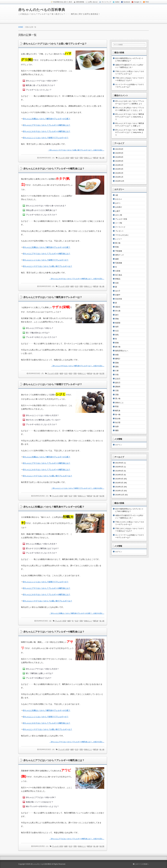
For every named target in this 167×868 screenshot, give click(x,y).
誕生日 (118, 383)
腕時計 (118, 359)
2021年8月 (119, 149)
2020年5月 (119, 153)
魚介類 (102, 373)
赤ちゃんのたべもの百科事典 (42, 10)
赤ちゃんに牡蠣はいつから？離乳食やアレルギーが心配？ (47, 457)
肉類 (117, 355)
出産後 (118, 271)
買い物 (118, 399)
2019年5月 (119, 161)
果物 (117, 319)
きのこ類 (119, 215)
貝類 (81, 158)
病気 (70, 373)
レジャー (119, 239)
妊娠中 (118, 295)
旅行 (117, 315)
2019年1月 (119, 177)
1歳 (117, 195)
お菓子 (118, 211)
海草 (117, 327)
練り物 (118, 347)
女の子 (118, 291)
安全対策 (119, 299)
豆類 (117, 391)
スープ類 (119, 223)
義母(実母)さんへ (122, 351)
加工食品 (119, 275)
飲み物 (118, 419)
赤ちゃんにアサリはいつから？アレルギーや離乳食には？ (47, 463)
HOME (21, 27)
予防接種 (119, 251)
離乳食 (96, 158)
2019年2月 (119, 173)
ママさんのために (122, 235)
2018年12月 (120, 181)
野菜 (117, 407)
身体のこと (88, 158)
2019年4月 (119, 165)
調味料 (118, 387)
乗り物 (118, 243)
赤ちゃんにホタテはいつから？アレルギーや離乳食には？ (54, 169)
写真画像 (119, 263)
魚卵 (117, 427)
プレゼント (119, 231)
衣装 (117, 375)
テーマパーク (120, 227)
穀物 (117, 343)
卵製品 (118, 279)
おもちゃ (119, 199)
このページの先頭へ (141, 864)
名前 (117, 283)
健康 (72, 158)
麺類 (117, 430)
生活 (77, 158)
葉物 (117, 363)
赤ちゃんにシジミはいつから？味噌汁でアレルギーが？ (46, 260)
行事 (117, 371)
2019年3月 (119, 169)
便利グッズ (119, 255)
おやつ (118, 203)
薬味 (117, 367)
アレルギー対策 (64, 158)
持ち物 (118, 311)
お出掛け (119, 207)
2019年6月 (119, 157)
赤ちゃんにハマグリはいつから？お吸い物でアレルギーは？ (55, 44)
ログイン (119, 445)
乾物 (117, 247)
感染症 (118, 307)
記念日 (118, 379)
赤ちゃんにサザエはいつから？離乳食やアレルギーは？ (53, 297)
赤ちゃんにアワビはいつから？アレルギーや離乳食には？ (54, 760)
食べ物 (102, 158)
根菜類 (118, 323)
